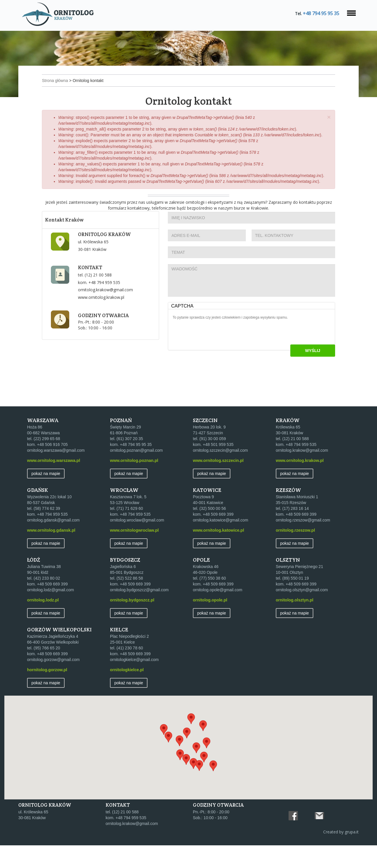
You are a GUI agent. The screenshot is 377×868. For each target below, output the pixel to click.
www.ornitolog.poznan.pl (134, 483)
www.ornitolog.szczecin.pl (218, 483)
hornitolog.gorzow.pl (47, 692)
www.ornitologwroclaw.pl (134, 553)
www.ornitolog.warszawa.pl (54, 483)
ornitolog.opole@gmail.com (218, 612)
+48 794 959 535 (109, 305)
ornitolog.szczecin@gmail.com (220, 473)
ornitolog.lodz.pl (43, 622)
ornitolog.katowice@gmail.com (220, 542)
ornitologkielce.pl (127, 692)
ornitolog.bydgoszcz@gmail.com (139, 612)
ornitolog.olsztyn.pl (295, 622)
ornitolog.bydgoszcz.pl (132, 622)
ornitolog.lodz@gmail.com (50, 612)
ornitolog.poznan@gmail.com (136, 473)
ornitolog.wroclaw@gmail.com (137, 542)
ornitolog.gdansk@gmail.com (53, 542)
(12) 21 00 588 (103, 298)
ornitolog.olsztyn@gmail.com (302, 612)
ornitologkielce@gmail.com (134, 682)
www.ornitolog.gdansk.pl (51, 553)
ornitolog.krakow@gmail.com (110, 312)
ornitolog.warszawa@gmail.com (56, 473)
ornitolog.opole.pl (210, 622)
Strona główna (61, 86)
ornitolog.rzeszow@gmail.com (303, 542)
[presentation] (218, 357)
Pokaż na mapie (46, 496)
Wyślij (307, 373)
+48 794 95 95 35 (320, 13)
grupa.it (352, 854)
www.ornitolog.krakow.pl (105, 320)
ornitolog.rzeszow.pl (295, 553)
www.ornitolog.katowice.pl (218, 553)
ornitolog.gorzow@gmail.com (53, 682)
